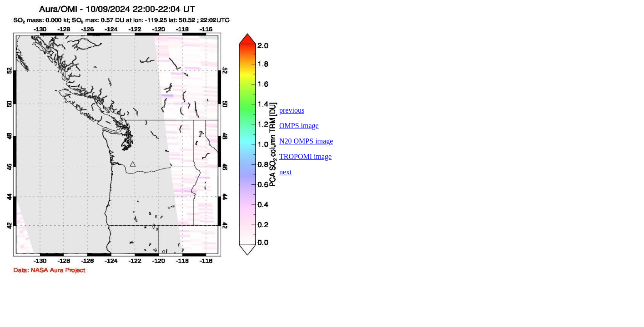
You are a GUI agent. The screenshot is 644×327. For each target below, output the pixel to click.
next (286, 172)
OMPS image (299, 126)
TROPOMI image (305, 156)
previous (292, 110)
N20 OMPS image (306, 141)
